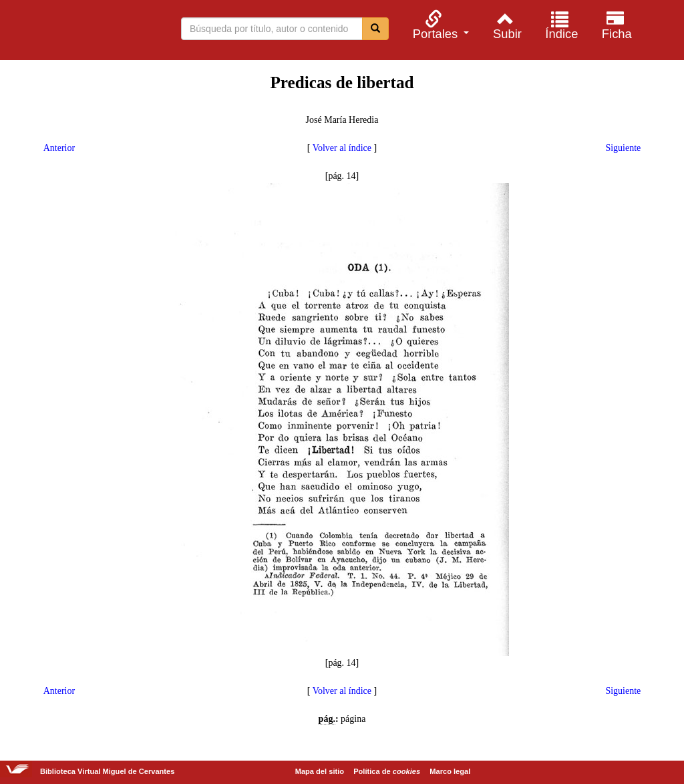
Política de (387, 771)
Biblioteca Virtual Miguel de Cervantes (80, 32)
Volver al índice (342, 148)
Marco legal (450, 771)
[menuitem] (439, 25)
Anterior (59, 148)
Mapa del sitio (320, 771)
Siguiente (623, 148)
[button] (439, 25)
